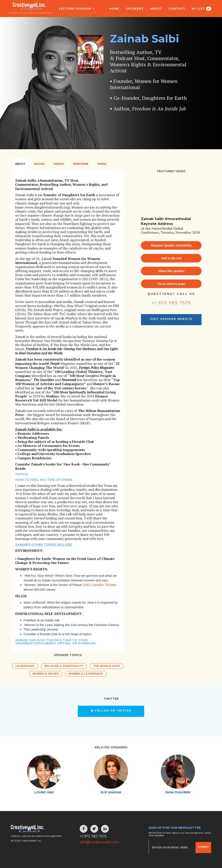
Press (102, 164)
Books (39, 164)
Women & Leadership (86, 674)
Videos (59, 164)
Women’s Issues (46, 674)
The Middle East (107, 666)
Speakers (135, 9)
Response (81, 164)
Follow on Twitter (111, 711)
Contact (177, 9)
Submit (203, 847)
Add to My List (171, 258)
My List (202, 9)
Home (114, 9)
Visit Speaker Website (171, 319)
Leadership (25, 666)
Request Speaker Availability (171, 245)
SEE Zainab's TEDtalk (100, 585)
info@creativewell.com (99, 842)
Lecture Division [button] (75, 9)
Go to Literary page (171, 284)
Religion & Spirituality (64, 666)
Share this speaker (171, 271)
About (156, 9)
